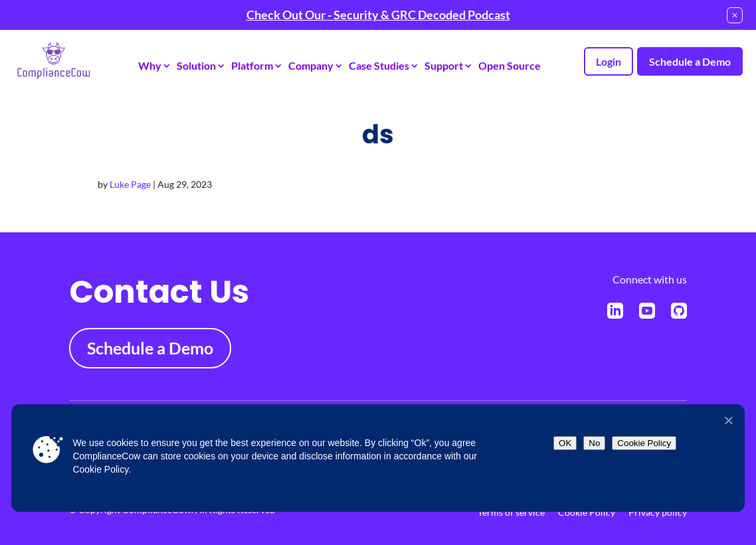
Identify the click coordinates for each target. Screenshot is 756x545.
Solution (196, 65)
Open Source (510, 65)
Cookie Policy (587, 512)
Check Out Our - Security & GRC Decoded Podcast (378, 15)
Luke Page (130, 184)
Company (311, 65)
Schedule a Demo (690, 61)
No (594, 443)
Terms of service (511, 512)
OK (565, 443)
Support (444, 65)
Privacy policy (658, 512)
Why (150, 65)
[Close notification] (735, 15)
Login (609, 61)
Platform (252, 65)
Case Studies (379, 65)
